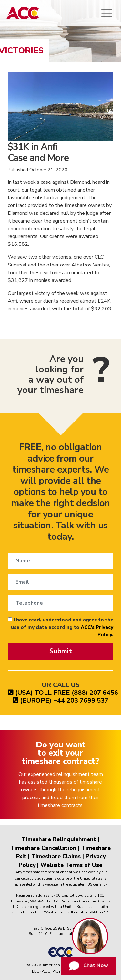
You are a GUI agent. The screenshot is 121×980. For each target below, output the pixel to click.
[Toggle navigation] (107, 13)
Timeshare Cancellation (43, 848)
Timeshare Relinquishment (59, 839)
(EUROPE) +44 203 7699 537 (60, 700)
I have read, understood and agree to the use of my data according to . (61, 627)
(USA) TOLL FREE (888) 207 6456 (63, 693)
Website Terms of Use (71, 865)
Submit (61, 651)
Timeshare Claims (56, 856)
